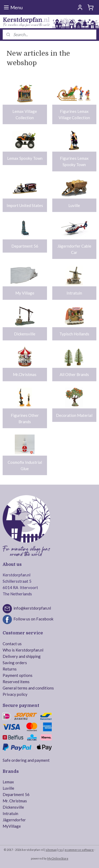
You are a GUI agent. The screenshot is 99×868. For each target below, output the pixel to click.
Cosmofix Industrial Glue (25, 465)
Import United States (25, 205)
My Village (25, 293)
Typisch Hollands (74, 334)
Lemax (8, 782)
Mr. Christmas (15, 801)
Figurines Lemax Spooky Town (74, 161)
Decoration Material (74, 415)
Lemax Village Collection (25, 114)
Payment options (18, 675)
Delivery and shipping (22, 656)
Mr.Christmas (25, 374)
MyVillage (12, 826)
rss (61, 850)
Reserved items (16, 682)
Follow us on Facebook (33, 619)
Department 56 (25, 246)
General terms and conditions (28, 688)
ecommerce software (79, 850)
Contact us (12, 644)
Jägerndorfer (14, 820)
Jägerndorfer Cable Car (74, 249)
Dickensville (25, 334)
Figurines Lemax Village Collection (74, 114)
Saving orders (15, 663)
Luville (74, 205)
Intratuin (74, 293)
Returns (10, 669)
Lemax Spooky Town (25, 158)
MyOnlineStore (58, 858)
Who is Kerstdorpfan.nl (23, 650)
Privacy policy (15, 694)
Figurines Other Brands (25, 418)
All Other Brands (74, 374)
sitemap (51, 850)
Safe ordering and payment (26, 760)
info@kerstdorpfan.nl (32, 608)
